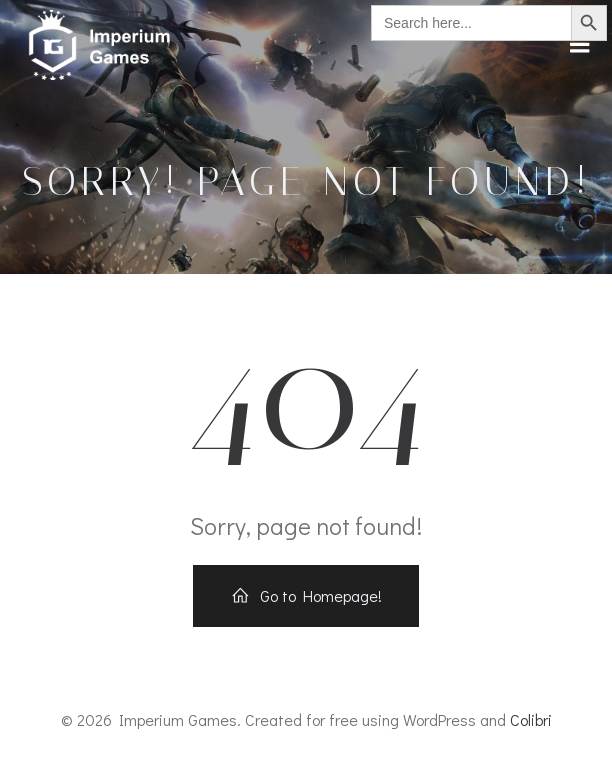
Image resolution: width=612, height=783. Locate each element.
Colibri (531, 719)
